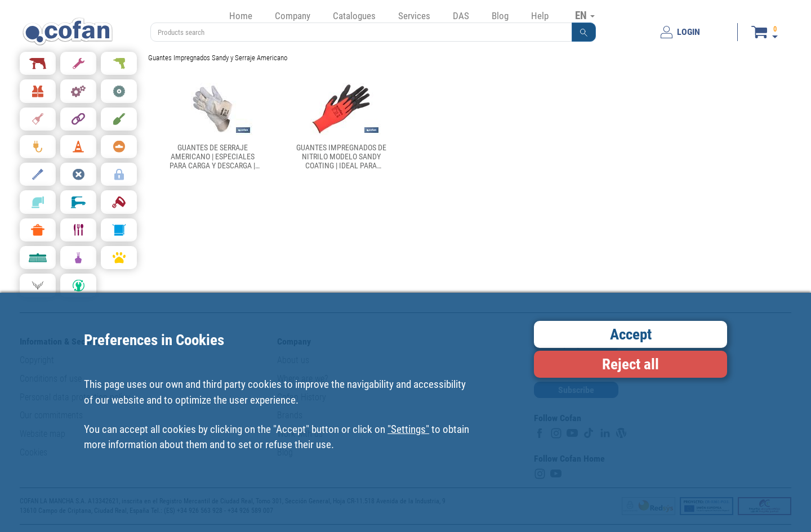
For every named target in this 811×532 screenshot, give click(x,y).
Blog (500, 16)
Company (293, 16)
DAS (461, 16)
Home (241, 16)
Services (414, 16)
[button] (584, 32)
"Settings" (408, 429)
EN (585, 15)
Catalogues (354, 16)
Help (540, 16)
